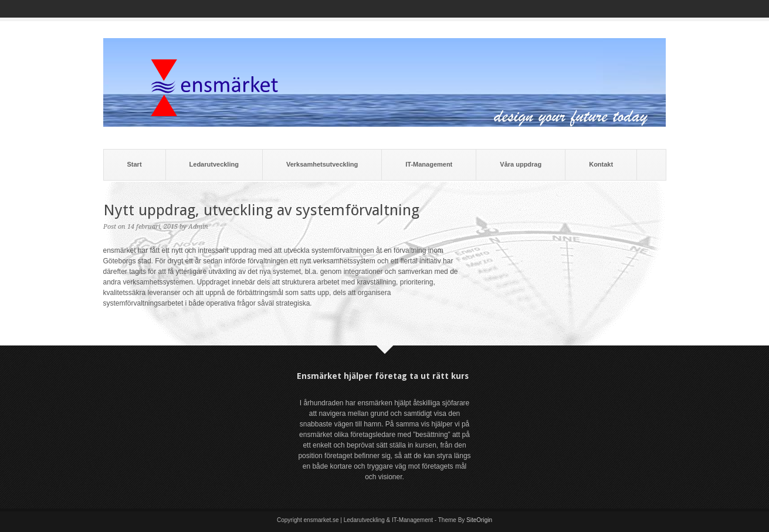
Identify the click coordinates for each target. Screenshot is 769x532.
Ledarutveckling (214, 164)
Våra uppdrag (521, 164)
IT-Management (429, 164)
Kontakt (601, 164)
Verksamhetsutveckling (322, 164)
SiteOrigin (479, 520)
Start (135, 164)
